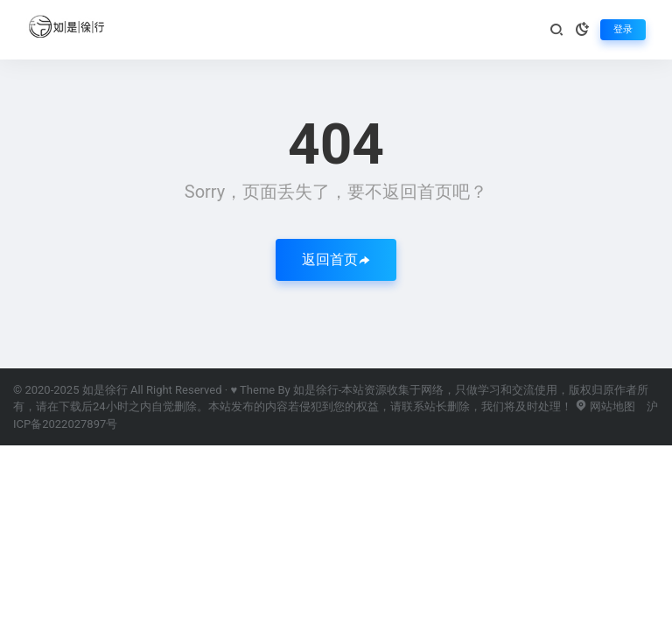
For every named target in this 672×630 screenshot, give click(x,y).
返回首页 (336, 259)
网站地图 (605, 406)
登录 (623, 29)
